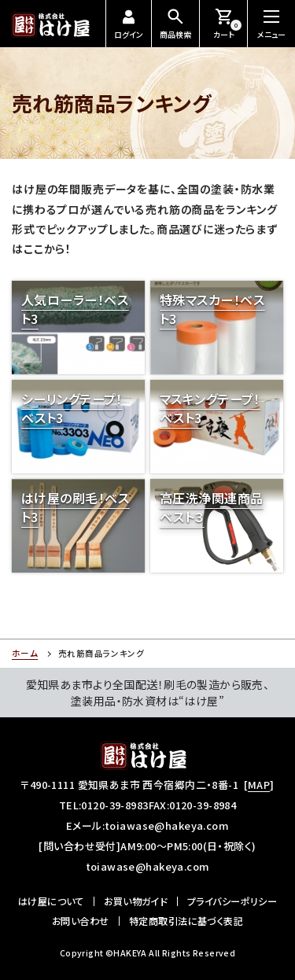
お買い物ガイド (135, 901)
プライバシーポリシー (232, 901)
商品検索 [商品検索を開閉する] (175, 23)
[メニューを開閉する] (271, 24)
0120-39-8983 (114, 805)
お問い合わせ (81, 921)
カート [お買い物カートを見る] (228, 23)
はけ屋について (51, 901)
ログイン (129, 25)
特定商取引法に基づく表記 (186, 921)
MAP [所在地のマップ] (259, 785)
